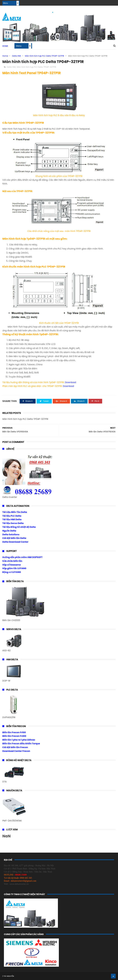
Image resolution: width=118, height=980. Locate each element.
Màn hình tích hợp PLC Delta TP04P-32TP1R (45, 56)
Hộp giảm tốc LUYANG (14, 568)
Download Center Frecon (16, 751)
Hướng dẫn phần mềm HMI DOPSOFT (22, 557)
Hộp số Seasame (12, 565)
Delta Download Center (15, 542)
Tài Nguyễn (8, 976)
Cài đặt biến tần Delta (14, 538)
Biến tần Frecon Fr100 (14, 732)
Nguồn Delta (9, 531)
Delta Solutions (11, 535)
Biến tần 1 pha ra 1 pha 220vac (19, 740)
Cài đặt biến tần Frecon (15, 747)
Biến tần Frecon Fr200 (14, 736)
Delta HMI (16, 56)
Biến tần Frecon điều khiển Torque (21, 744)
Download (71, 382)
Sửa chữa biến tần (12, 561)
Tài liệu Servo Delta (13, 523)
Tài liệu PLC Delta (12, 516)
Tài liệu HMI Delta (12, 519)
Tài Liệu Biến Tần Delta (15, 512)
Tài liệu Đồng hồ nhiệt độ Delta (19, 527)
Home (5, 46)
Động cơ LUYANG (12, 572)
